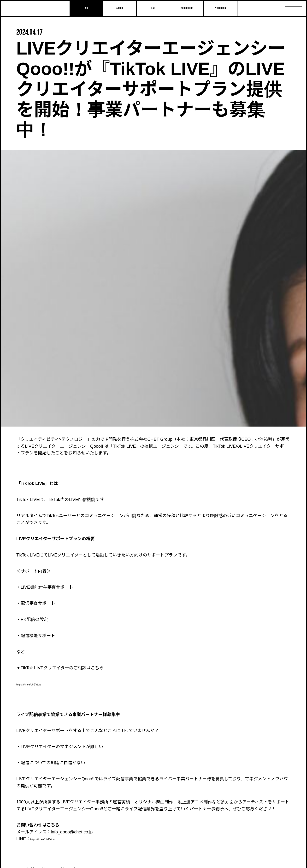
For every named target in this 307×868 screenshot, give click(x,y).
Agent (120, 8)
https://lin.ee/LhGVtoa (37, 684)
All (86, 8)
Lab (153, 8)
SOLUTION (221, 8)
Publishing (187, 8)
